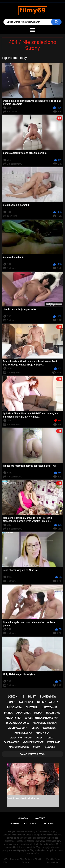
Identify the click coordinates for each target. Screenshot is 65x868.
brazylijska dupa (18, 723)
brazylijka (53, 713)
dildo (38, 713)
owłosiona (49, 728)
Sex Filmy (49, 824)
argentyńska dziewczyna (42, 718)
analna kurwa (23, 733)
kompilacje (54, 742)
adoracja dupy (18, 728)
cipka (35, 728)
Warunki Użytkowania (24, 824)
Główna (23, 818)
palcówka (49, 747)
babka (8, 713)
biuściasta (14, 707)
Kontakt (40, 818)
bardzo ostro (12, 742)
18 (23, 697)
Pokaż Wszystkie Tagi (32, 754)
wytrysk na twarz (33, 742)
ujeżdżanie (49, 707)
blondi (11, 702)
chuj (50, 738)
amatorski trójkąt (45, 723)
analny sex (42, 733)
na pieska (26, 702)
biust (32, 697)
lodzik (13, 697)
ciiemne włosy (48, 702)
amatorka (23, 713)
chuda (37, 747)
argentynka (13, 718)
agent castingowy (21, 738)
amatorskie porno (19, 747)
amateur (32, 707)
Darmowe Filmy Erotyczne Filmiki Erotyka (25, 861)
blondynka (48, 697)
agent (40, 738)
